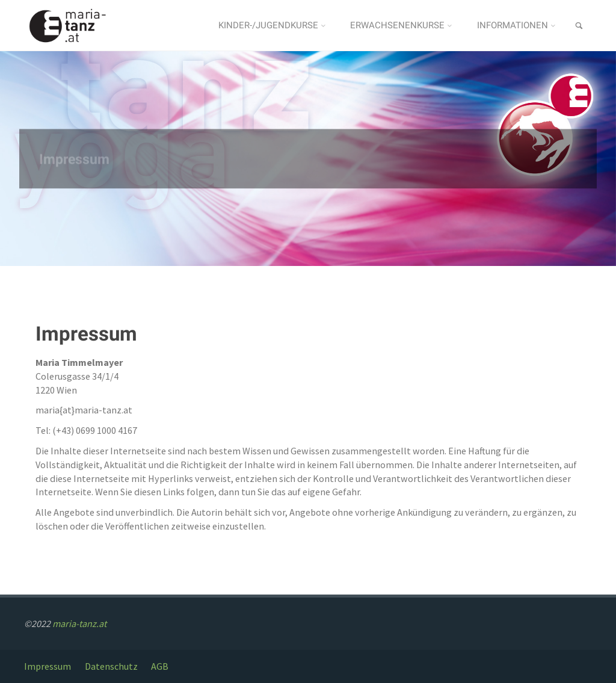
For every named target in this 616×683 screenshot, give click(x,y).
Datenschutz (111, 666)
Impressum (48, 666)
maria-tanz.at (79, 623)
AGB (160, 666)
